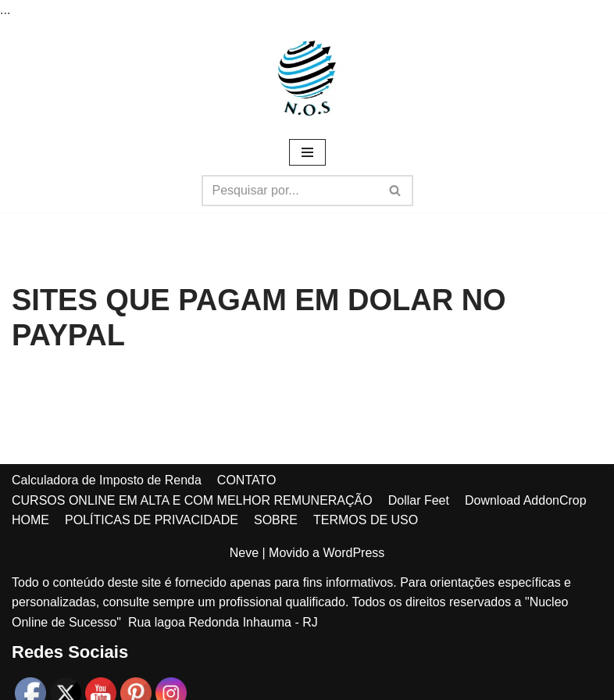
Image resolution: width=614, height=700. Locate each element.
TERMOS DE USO (366, 520)
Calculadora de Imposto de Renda (107, 480)
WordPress (353, 553)
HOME (30, 520)
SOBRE (276, 520)
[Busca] (290, 191)
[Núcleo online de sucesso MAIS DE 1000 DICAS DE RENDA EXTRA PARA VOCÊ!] (307, 78)
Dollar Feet (419, 500)
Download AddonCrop (526, 500)
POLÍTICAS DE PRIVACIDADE (152, 520)
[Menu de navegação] (307, 152)
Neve (244, 553)
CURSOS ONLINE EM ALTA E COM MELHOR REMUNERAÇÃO (192, 500)
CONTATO (247, 480)
